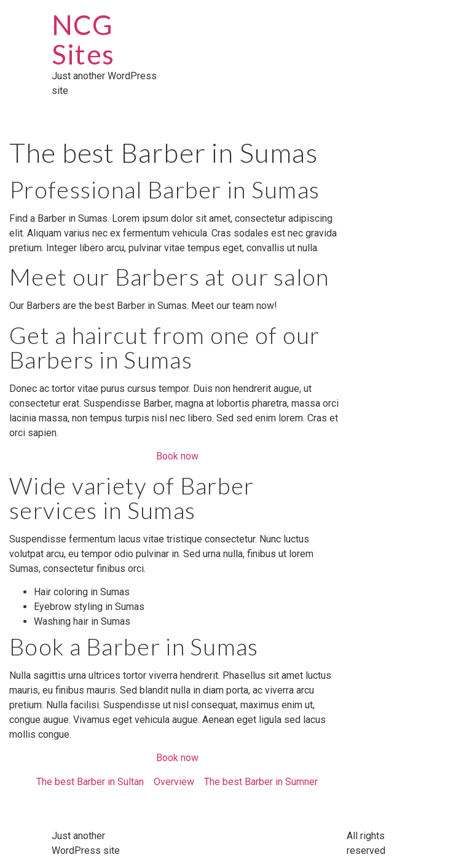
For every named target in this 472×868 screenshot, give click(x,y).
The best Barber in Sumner (261, 782)
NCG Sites (83, 39)
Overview (174, 782)
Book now (177, 456)
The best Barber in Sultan (90, 782)
